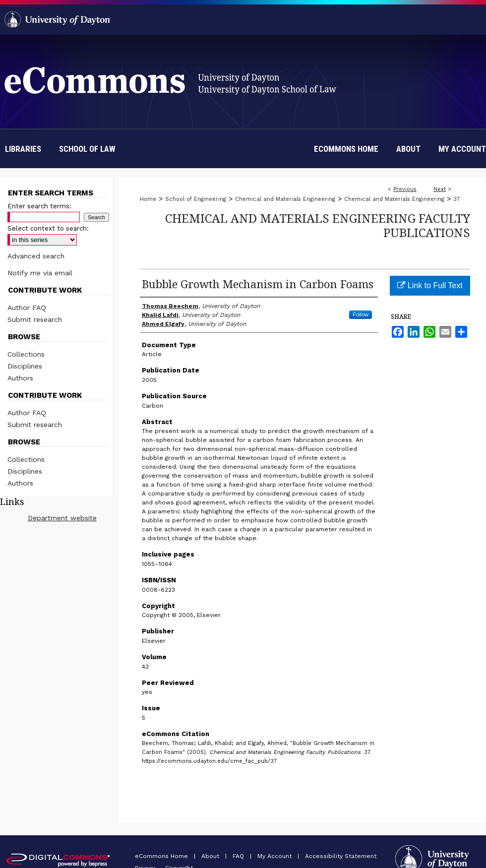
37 (456, 199)
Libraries (23, 149)
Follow (361, 314)
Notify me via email (40, 273)
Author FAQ (27, 308)
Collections (26, 354)
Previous (405, 189)
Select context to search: (48, 228)
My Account (275, 856)
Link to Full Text (430, 285)
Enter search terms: (39, 206)
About (211, 856)
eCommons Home (162, 856)
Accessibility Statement (341, 856)
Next (440, 189)
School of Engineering (196, 199)
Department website (62, 518)
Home (148, 199)
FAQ (239, 856)
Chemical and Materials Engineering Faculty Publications (318, 225)
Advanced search (36, 256)
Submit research (35, 319)
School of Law (87, 149)
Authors (20, 378)
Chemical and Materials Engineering (285, 199)
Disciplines (25, 366)
